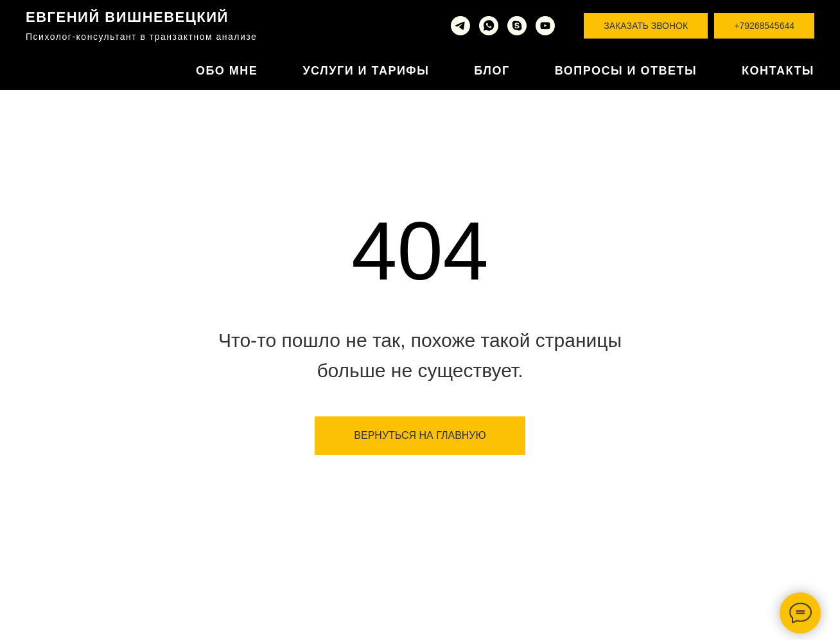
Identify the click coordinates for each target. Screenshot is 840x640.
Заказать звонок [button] (646, 26)
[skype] (517, 26)
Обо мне (227, 71)
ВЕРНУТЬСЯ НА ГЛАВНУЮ (420, 435)
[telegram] (460, 26)
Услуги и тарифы (366, 71)
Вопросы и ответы (626, 71)
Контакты (778, 71)
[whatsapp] (489, 26)
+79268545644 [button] (764, 26)
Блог (492, 71)
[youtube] (545, 26)
